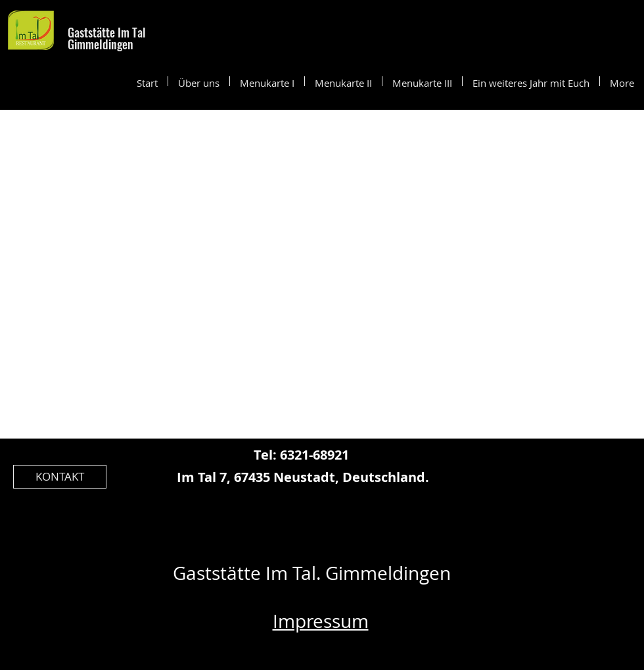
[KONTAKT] (60, 477)
